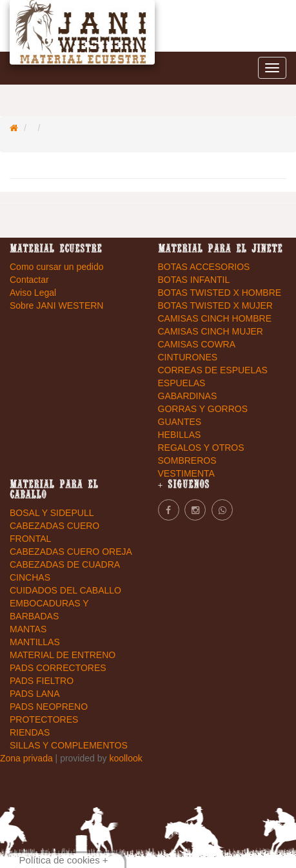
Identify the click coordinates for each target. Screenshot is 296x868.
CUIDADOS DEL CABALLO (65, 590)
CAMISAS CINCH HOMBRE (215, 318)
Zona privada (28, 758)
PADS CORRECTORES (58, 668)
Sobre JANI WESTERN (56, 305)
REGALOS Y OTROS (201, 448)
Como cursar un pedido (57, 267)
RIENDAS (30, 732)
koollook (125, 758)
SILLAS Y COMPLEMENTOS (69, 745)
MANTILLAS (35, 642)
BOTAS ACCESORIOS (204, 267)
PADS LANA (35, 694)
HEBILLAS (180, 435)
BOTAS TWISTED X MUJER (215, 305)
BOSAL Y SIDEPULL (52, 513)
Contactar (29, 280)
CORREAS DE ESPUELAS (213, 370)
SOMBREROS (187, 460)
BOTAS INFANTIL (194, 280)
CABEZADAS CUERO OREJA (71, 552)
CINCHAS (30, 577)
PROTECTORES (44, 719)
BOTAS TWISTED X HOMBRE (220, 293)
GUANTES (180, 422)
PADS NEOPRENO (49, 707)
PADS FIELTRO (42, 681)
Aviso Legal (33, 293)
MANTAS (28, 629)
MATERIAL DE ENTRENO (63, 655)
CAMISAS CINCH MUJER (211, 331)
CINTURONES (188, 357)
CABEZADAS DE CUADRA (65, 564)
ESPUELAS (182, 383)
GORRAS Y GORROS (203, 409)
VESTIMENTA (186, 473)
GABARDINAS (188, 396)
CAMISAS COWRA (197, 344)
